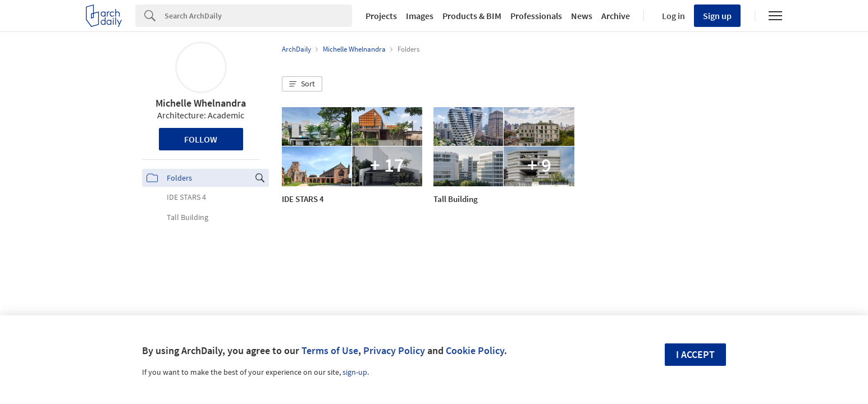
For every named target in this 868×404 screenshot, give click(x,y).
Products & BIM (472, 16)
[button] (302, 84)
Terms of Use (330, 350)
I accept (695, 354)
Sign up (717, 16)
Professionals (536, 16)
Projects (381, 16)
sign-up (355, 372)
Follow (201, 139)
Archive (616, 16)
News (582, 16)
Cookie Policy (475, 350)
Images (420, 16)
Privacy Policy (394, 350)
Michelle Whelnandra (201, 103)
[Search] (258, 16)
